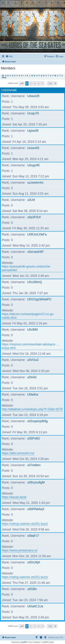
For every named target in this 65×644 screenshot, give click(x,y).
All (3, 76)
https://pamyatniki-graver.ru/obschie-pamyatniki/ (26, 268)
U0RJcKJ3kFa (37, 234)
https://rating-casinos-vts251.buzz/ (25, 524)
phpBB (24, 642)
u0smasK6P (35, 252)
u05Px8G (34, 438)
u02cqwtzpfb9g (37, 421)
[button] (22, 83)
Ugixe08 (33, 131)
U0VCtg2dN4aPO (39, 299)
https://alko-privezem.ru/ (18, 453)
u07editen (34, 465)
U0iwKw (33, 394)
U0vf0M (32, 330)
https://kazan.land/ (14, 497)
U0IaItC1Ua (35, 606)
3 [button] (35, 83)
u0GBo (32, 589)
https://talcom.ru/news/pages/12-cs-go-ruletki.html (28, 316)
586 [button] (50, 83)
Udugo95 (33, 165)
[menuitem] (9, 56)
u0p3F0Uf (34, 217)
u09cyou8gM (36, 482)
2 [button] (31, 83)
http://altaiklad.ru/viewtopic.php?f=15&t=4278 (32, 409)
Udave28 (33, 96)
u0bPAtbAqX (36, 509)
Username (9, 90)
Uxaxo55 (33, 148)
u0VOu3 (33, 360)
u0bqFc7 (33, 536)
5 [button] (43, 83)
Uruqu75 (33, 113)
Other (4, 78)
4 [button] (39, 83)
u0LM (31, 200)
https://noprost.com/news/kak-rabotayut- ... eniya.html (31, 346)
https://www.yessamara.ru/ (20, 550)
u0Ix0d (32, 377)
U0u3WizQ (35, 282)
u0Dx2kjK (34, 562)
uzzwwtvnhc (35, 183)
